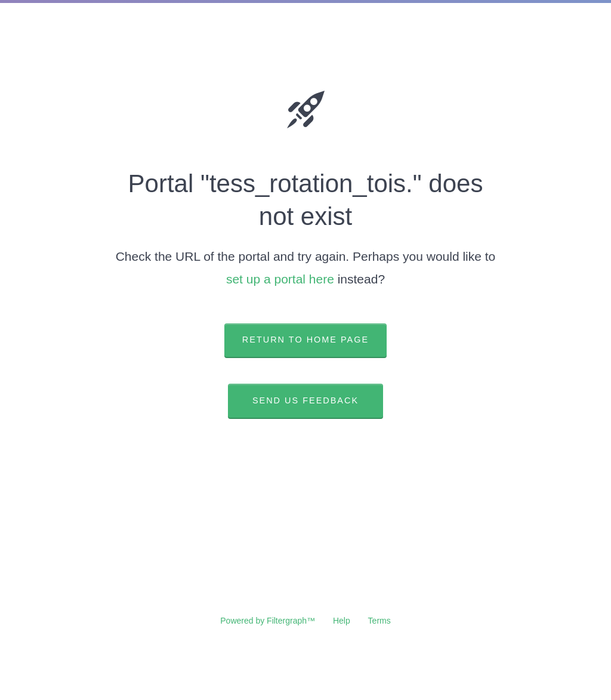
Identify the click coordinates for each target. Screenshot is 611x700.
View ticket (305, 458)
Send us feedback (305, 400)
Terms (379, 621)
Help (342, 621)
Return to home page (305, 340)
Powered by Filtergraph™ (268, 621)
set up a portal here (280, 279)
